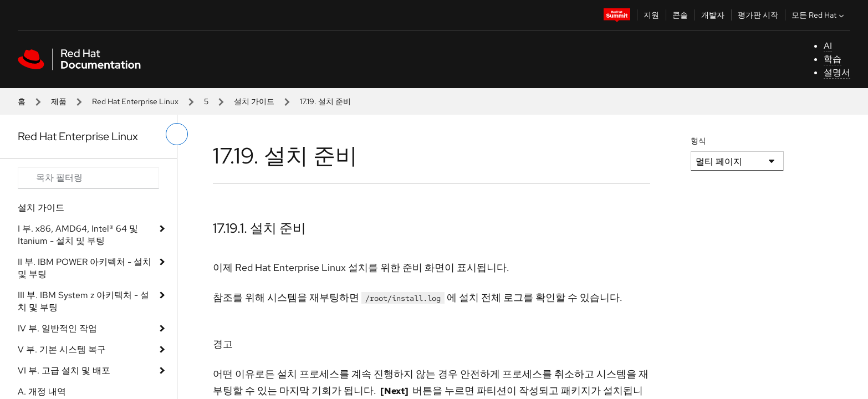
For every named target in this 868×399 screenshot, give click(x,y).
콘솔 (680, 15)
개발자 (713, 15)
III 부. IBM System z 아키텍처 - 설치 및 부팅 (83, 301)
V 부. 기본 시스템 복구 (62, 349)
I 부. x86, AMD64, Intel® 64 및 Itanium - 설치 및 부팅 (78, 235)
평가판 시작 (758, 15)
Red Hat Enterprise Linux (135, 101)
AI (828, 46)
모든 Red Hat (819, 15)
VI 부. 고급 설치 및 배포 (64, 370)
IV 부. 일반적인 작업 (57, 328)
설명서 (837, 72)
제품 (59, 101)
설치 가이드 (254, 101)
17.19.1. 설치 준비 (259, 228)
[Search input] (88, 178)
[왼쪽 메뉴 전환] (177, 134)
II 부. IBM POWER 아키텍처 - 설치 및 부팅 (85, 268)
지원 (651, 15)
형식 (698, 141)
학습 (833, 59)
